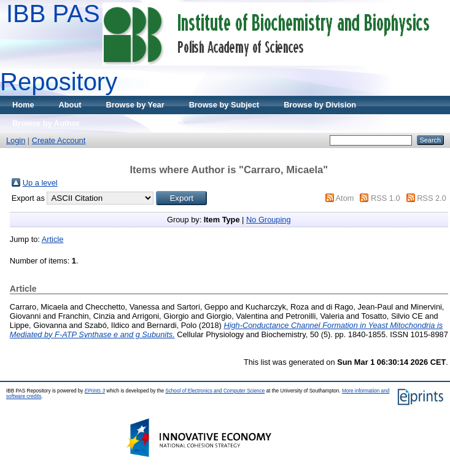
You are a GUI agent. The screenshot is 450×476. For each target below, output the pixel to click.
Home (23, 105)
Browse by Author (46, 123)
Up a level (40, 183)
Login (16, 140)
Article (53, 239)
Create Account (59, 140)
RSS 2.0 (432, 198)
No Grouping (269, 220)
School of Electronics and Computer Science (215, 391)
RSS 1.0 (386, 198)
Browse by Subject (224, 105)
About (70, 105)
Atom (345, 198)
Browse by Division (320, 105)
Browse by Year (135, 105)
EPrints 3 (95, 391)
